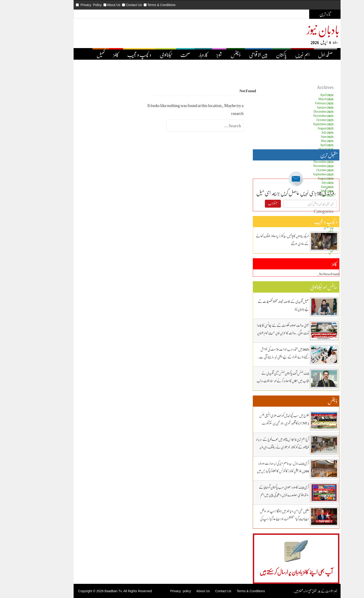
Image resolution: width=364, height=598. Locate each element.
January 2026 (300, 107)
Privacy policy (155, 591)
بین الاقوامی (233, 55)
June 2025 (302, 136)
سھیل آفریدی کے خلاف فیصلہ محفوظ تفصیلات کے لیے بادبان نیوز (258, 305)
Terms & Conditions (136, 5)
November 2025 (298, 116)
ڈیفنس (211, 55)
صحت (160, 55)
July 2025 (302, 132)
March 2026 (301, 99)
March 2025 (301, 149)
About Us (89, 5)
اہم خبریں (277, 55)
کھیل (76, 55)
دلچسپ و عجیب (114, 55)
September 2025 (298, 124)
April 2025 (302, 145)
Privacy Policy (66, 5)
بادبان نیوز (298, 29)
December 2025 (298, 111)
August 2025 (301, 128)
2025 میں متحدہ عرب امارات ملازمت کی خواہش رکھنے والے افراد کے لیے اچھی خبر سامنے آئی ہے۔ (258, 353)
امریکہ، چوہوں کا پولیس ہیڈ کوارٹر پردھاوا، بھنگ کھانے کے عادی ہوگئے (257, 240)
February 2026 (299, 103)
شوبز (194, 55)
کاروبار (178, 55)
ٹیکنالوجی (141, 55)
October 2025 (300, 120)
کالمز (91, 55)
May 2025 (302, 141)
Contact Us (109, 5)
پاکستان (256, 55)
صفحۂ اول (300, 55)
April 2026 (302, 95)
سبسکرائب (248, 204)
